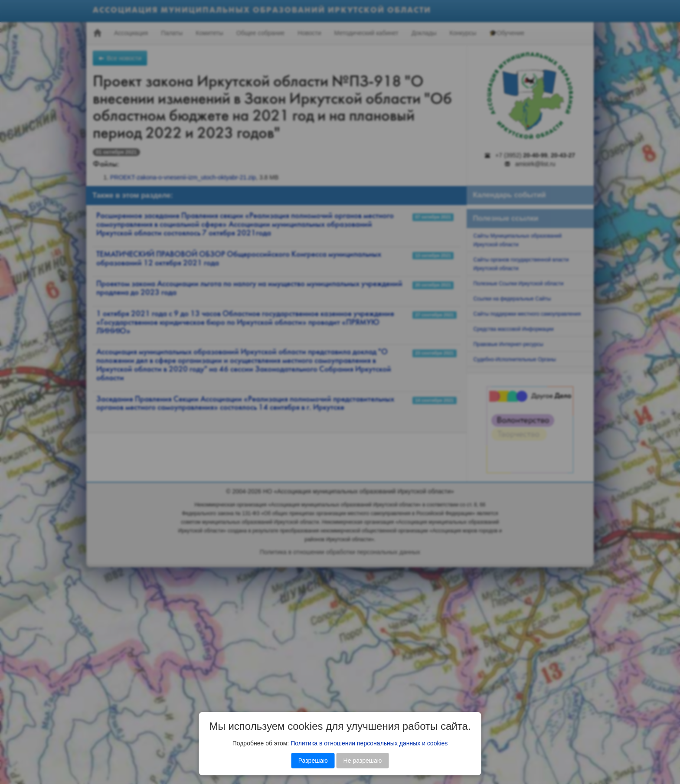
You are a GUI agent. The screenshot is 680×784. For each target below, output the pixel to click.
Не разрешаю (363, 761)
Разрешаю (313, 761)
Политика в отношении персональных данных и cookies (369, 743)
